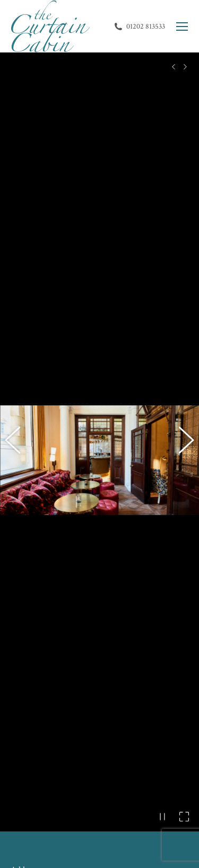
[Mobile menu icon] (182, 26)
